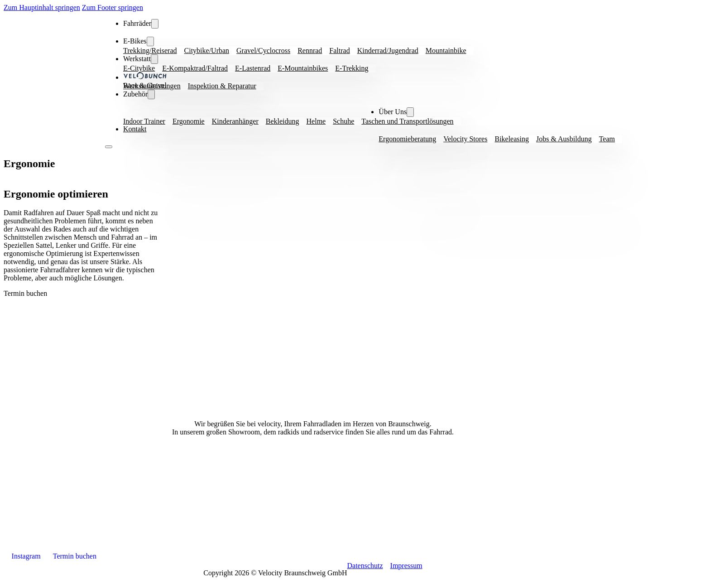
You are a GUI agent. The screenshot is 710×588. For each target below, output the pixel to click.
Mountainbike (446, 51)
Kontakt (135, 129)
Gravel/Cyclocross (263, 51)
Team (607, 139)
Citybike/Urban (207, 51)
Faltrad (339, 51)
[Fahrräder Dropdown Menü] (155, 24)
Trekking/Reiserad (150, 51)
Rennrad (310, 51)
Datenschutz (365, 566)
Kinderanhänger (235, 121)
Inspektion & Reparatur (222, 86)
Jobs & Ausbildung (564, 139)
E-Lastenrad (253, 68)
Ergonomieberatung (407, 139)
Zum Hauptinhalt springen (42, 7)
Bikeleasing (512, 139)
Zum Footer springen (113, 7)
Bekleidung (283, 121)
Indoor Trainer (144, 121)
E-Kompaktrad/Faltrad (195, 68)
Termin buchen (25, 293)
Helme (316, 121)
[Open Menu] (109, 147)
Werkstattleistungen (152, 86)
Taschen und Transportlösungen (407, 121)
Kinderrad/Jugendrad (388, 51)
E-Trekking (352, 68)
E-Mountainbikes (303, 68)
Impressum (406, 566)
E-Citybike (139, 68)
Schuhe (343, 121)
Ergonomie (189, 121)
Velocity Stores (465, 139)
